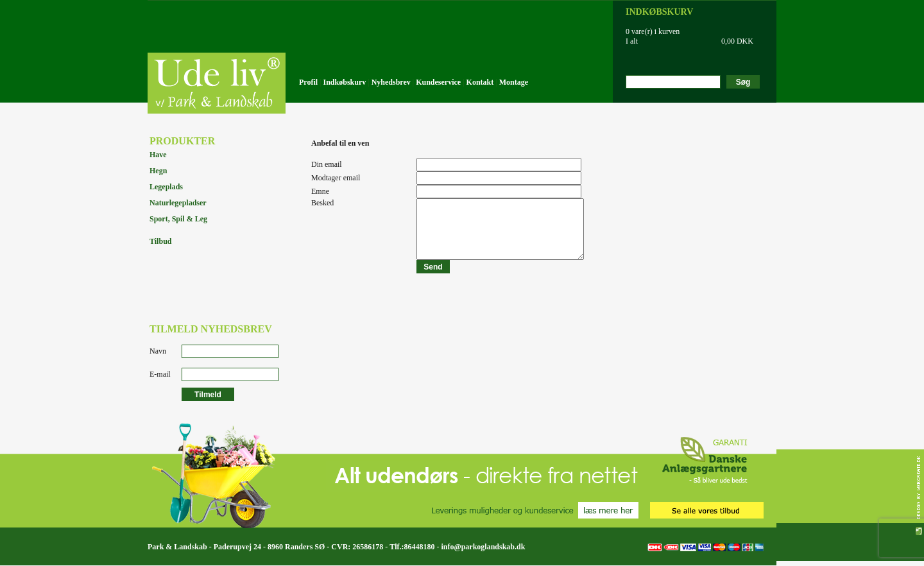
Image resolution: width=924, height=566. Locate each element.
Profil (308, 82)
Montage (514, 82)
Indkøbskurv (345, 82)
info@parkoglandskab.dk (483, 547)
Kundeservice (438, 82)
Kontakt (480, 82)
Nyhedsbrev (391, 82)
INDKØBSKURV (659, 12)
